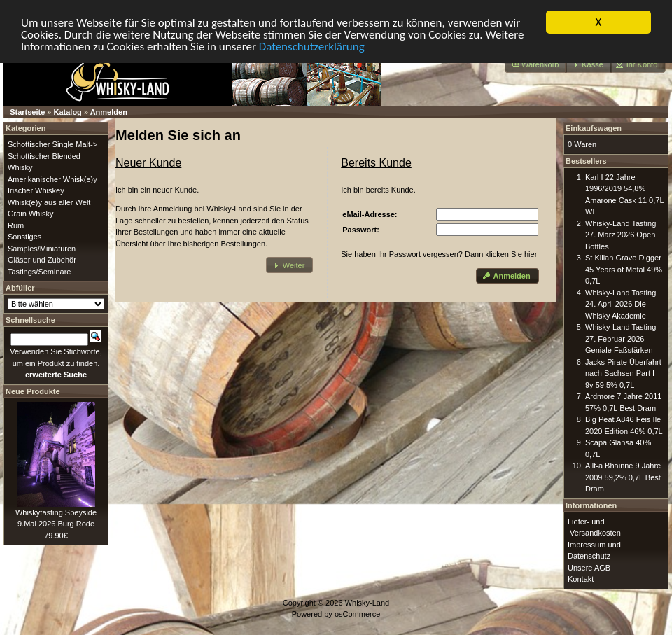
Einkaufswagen (594, 128)
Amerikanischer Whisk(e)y (52, 179)
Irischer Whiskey (36, 190)
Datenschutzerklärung (312, 47)
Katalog (68, 112)
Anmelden (109, 112)
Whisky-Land (367, 603)
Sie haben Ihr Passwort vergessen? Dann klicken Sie (439, 254)
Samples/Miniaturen (42, 249)
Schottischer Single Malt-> (52, 144)
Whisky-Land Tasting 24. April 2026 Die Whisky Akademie (621, 304)
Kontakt (581, 579)
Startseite (27, 112)
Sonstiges (24, 237)
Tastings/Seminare (40, 272)
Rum (16, 225)
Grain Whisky (30, 214)
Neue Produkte (33, 391)
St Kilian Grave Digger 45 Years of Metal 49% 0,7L (624, 269)
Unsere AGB (589, 568)
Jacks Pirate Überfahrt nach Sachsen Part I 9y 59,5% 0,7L (623, 374)
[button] (536, 65)
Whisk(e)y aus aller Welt (49, 202)
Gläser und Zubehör (42, 260)
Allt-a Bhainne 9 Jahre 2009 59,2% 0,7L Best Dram (623, 477)
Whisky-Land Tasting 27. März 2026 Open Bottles (621, 235)
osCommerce (357, 614)
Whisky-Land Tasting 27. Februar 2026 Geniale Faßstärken (621, 339)
